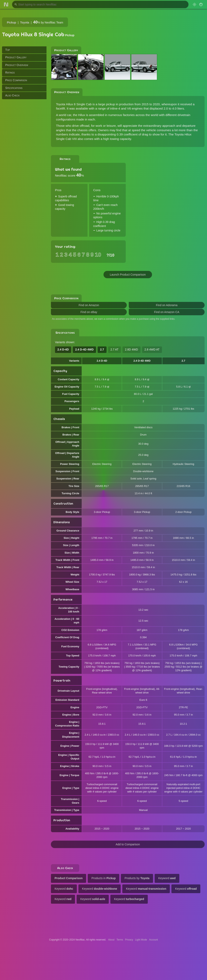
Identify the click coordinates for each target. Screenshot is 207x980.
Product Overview (17, 65)
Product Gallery (16, 57)
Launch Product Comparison (128, 275)
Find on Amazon (89, 305)
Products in (103, 878)
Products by (137, 878)
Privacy (129, 940)
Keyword (167, 878)
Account (154, 940)
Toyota (25, 22)
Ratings (10, 72)
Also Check (12, 95)
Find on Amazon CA (167, 312)
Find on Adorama (167, 305)
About (111, 940)
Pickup (12, 22)
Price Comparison (16, 80)
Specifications (14, 88)
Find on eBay (89, 312)
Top (8, 50)
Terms (120, 940)
